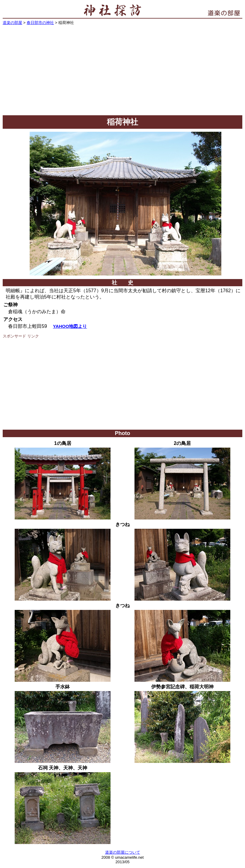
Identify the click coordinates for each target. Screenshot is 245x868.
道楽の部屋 (12, 23)
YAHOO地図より (70, 326)
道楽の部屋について (123, 852)
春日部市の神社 (40, 23)
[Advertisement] (123, 70)
